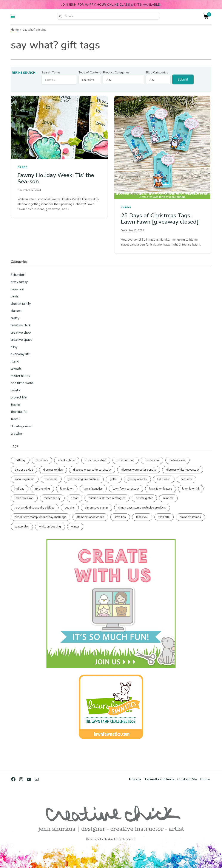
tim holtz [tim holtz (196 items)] (164, 517)
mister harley (20, 376)
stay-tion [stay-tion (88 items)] (120, 517)
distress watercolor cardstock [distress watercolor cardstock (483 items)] (92, 470)
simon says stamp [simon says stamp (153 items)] (96, 508)
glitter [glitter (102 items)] (114, 479)
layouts (16, 369)
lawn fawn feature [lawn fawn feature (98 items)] (161, 489)
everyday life (20, 354)
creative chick (21, 325)
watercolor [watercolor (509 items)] (22, 527)
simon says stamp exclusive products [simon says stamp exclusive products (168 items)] (142, 508)
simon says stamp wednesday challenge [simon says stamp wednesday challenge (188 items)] (41, 517)
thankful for (19, 412)
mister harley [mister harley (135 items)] (52, 498)
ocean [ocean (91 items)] (75, 498)
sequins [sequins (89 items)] (70, 508)
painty (15, 390)
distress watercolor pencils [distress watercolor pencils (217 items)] (139, 470)
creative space (22, 340)
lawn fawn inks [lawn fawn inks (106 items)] (24, 498)
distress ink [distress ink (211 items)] (152, 460)
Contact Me (187, 779)
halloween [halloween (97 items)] (164, 479)
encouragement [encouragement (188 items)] (25, 479)
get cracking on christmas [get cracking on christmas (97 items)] (84, 479)
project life (19, 397)
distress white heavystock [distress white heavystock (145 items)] (183, 470)
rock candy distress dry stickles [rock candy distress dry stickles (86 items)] (35, 508)
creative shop (21, 333)
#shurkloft (18, 275)
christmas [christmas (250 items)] (42, 460)
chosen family (21, 304)
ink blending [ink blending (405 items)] (42, 489)
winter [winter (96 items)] (75, 527)
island (15, 361)
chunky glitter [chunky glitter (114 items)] (67, 460)
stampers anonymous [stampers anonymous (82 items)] (90, 517)
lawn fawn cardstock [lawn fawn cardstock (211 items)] (126, 489)
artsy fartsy (19, 282)
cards (22, 167)
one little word (22, 383)
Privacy (135, 779)
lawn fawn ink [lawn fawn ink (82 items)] (191, 489)
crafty (15, 318)
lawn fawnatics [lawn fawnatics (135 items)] (93, 489)
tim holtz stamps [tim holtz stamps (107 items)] (190, 517)
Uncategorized (22, 426)
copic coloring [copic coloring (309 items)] (126, 460)
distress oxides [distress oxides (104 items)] (53, 470)
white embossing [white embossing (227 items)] (50, 527)
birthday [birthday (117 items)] (20, 460)
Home (15, 30)
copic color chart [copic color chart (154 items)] (96, 460)
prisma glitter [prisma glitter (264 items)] (144, 498)
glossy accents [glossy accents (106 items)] (137, 479)
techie (15, 405)
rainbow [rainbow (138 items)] (168, 498)
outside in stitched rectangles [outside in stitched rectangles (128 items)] (107, 498)
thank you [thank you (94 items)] (142, 517)
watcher (17, 434)
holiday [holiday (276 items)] (20, 489)
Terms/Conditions (159, 779)
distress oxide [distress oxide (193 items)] (24, 470)
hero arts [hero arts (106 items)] (186, 479)
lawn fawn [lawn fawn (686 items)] (67, 489)
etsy (14, 347)
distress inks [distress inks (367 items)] (177, 460)
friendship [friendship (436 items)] (51, 479)
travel (15, 419)
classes (16, 311)
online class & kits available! (133, 5)
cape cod (17, 289)
